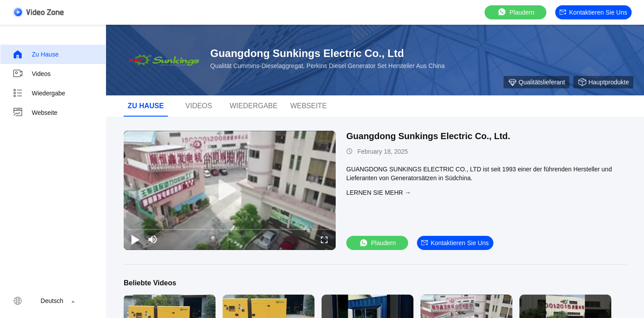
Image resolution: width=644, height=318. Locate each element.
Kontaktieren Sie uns (593, 12)
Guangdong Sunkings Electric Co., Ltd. (428, 136)
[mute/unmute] (153, 239)
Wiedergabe (39, 93)
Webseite (35, 113)
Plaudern (515, 12)
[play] (230, 190)
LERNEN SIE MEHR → (379, 193)
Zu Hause (36, 54)
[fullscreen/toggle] (324, 239)
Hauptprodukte (603, 82)
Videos (32, 74)
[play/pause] (135, 239)
